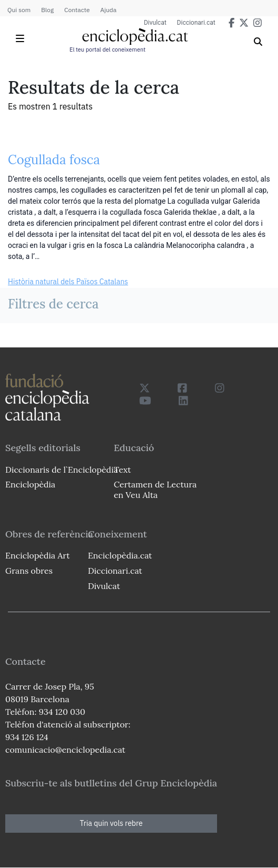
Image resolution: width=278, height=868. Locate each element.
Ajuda (109, 10)
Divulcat (155, 23)
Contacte (77, 10)
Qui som (19, 10)
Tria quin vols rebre (111, 823)
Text (122, 470)
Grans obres (29, 571)
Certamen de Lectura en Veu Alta (155, 489)
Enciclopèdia (30, 484)
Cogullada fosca (54, 160)
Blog (47, 10)
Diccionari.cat (196, 23)
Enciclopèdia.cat (120, 555)
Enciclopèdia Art (38, 555)
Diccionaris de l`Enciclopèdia (61, 470)
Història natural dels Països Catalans (68, 282)
